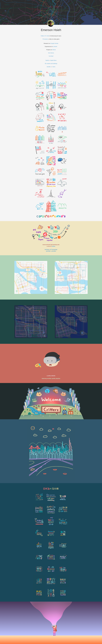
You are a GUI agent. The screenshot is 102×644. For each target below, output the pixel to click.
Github (54, 50)
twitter (54, 246)
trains (54, 67)
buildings (55, 64)
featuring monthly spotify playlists (51, 378)
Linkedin (55, 47)
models (48, 64)
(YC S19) (47, 36)
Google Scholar (54, 43)
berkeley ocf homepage (51, 249)
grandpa (48, 251)
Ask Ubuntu (51, 53)
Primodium (45, 39)
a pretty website (51, 376)
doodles (49, 67)
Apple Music (53, 60)
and (51, 64)
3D (46, 64)
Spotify (47, 60)
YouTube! (51, 56)
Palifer (42, 36)
